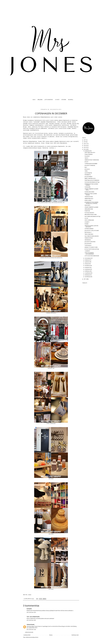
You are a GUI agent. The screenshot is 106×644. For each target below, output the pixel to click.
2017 (85, 140)
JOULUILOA (87, 169)
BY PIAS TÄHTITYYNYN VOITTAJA (92, 249)
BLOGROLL (71, 100)
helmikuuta (87, 275)
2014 (85, 146)
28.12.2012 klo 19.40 (31, 630)
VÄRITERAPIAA (88, 240)
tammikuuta (88, 277)
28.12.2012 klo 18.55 (31, 620)
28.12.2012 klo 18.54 (31, 612)
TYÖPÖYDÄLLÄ (88, 245)
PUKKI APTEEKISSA (89, 154)
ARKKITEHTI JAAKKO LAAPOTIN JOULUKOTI (91, 226)
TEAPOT (86, 158)
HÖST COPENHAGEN (89, 220)
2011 (85, 279)
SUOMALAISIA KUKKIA (89, 192)
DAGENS (87, 224)
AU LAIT (86, 218)
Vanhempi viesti (75, 635)
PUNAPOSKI (87, 211)
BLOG (34, 100)
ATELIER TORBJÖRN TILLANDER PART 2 (91, 189)
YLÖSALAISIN (87, 187)
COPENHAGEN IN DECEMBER (91, 164)
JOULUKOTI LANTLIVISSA (90, 242)
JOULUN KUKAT (88, 244)
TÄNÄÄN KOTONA (89, 197)
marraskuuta (88, 258)
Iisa (27, 609)
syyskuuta (87, 262)
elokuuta (87, 264)
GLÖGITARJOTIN (88, 173)
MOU (86, 167)
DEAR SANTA (87, 205)
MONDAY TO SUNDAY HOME (91, 247)
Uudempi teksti (27, 635)
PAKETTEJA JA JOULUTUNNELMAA (92, 180)
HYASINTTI (87, 222)
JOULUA (86, 162)
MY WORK (64, 100)
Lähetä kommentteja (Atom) (32, 637)
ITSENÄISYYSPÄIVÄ (89, 238)
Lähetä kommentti (29, 632)
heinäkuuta (87, 266)
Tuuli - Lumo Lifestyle (31, 617)
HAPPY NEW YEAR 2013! (90, 153)
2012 (85, 149)
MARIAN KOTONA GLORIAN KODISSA (91, 194)
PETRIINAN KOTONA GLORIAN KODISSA (91, 185)
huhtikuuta (87, 271)
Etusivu (51, 635)
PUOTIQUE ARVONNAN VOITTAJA (92, 182)
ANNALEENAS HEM (89, 209)
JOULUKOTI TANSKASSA (90, 165)
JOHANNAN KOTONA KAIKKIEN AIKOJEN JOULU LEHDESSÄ (91, 203)
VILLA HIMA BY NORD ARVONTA (92, 236)
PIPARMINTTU (88, 175)
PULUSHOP (87, 156)
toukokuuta (88, 269)
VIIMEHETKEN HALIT (89, 199)
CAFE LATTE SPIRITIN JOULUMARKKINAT (89, 253)
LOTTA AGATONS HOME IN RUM (92, 256)
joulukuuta (87, 151)
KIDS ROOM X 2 (88, 232)
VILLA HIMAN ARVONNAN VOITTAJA (92, 216)
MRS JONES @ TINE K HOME (91, 215)
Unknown (29, 625)
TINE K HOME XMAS (89, 234)
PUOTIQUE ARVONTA (89, 213)
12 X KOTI (57, 100)
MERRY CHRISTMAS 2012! (90, 178)
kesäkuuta (87, 267)
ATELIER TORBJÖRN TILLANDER (91, 207)
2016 (85, 142)
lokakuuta (87, 260)
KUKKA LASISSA (88, 200)
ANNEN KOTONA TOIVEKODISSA (92, 160)
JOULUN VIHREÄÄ (88, 177)
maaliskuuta (88, 273)
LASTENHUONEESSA (89, 229)
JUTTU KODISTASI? (49, 100)
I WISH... (86, 171)
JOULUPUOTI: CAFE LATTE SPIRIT (92, 231)
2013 (85, 147)
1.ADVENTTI (87, 251)
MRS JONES (40, 100)
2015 (85, 144)
